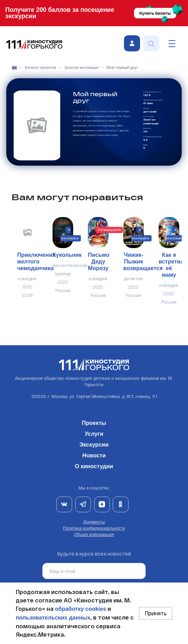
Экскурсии (94, 443)
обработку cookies (81, 609)
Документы (94, 522)
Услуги (94, 433)
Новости (94, 454)
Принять (156, 613)
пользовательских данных (53, 618)
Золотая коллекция (81, 67)
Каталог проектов (40, 67)
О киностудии (94, 465)
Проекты (94, 422)
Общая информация (94, 535)
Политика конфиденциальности (94, 528)
